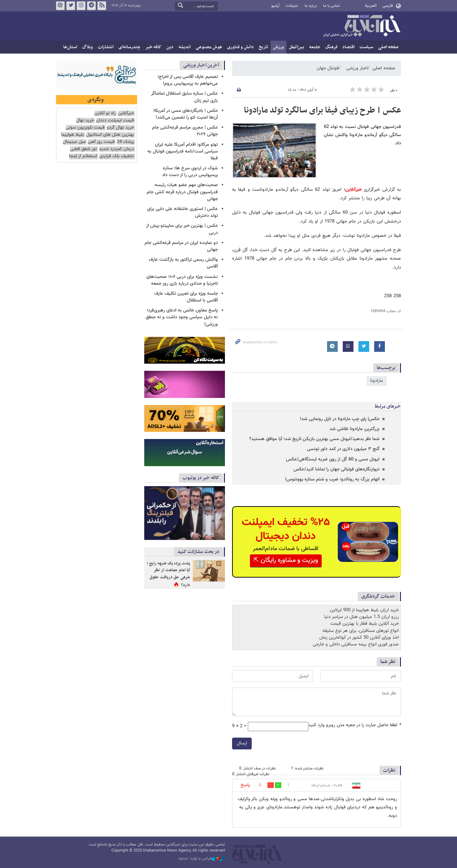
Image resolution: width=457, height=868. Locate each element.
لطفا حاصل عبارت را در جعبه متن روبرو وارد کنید (355, 725)
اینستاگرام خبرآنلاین (81, 6)
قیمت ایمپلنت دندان (115, 121)
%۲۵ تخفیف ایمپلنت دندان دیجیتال (286, 529)
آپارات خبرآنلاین (60, 6)
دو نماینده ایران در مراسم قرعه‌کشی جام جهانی (181, 246)
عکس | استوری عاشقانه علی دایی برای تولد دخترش (182, 212)
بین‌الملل (297, 47)
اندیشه (185, 47)
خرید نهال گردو (120, 128)
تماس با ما (332, 6)
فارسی (388, 6)
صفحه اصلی (388, 47)
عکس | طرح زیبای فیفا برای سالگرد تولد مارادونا (322, 110)
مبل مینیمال (74, 142)
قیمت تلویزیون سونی (85, 128)
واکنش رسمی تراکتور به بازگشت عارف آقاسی (183, 263)
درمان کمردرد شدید (116, 149)
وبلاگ (87, 47)
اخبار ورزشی (357, 68)
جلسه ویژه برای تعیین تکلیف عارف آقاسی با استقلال (186, 297)
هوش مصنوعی (209, 47)
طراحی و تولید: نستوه (202, 859)
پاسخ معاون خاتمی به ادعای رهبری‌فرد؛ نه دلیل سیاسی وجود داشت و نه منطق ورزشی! (182, 317)
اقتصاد (348, 47)
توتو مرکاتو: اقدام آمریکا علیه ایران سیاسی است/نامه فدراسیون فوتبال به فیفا (183, 151)
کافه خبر (153, 47)
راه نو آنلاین (105, 113)
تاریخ (263, 47)
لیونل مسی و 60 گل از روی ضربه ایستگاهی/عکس (333, 459)
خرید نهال (85, 121)
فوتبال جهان (328, 68)
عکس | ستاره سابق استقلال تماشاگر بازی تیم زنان (184, 97)
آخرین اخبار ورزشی (201, 65)
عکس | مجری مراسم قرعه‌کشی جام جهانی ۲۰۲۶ (185, 131)
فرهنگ (331, 47)
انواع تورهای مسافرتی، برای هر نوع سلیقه (361, 631)
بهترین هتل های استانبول (110, 135)
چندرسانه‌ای (129, 47)
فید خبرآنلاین (102, 6)
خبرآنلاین (362, 26)
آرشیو (275, 6)
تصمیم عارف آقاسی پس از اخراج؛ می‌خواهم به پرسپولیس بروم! (188, 80)
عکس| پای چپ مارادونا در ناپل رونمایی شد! (340, 419)
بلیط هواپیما (72, 135)
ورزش (278, 47)
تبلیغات (292, 6)
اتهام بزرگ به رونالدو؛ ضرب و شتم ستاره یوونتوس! (332, 479)
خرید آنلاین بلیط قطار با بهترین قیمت (365, 624)
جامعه (315, 47)
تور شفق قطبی (83, 149)
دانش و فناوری (240, 47)
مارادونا (377, 381)
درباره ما (311, 6)
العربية (371, 6)
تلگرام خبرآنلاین (91, 6)
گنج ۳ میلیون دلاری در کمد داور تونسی (343, 449)
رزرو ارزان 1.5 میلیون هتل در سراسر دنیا (361, 617)
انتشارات (106, 47)
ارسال (242, 743)
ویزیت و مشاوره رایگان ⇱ (286, 560)
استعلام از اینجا (83, 156)
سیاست (366, 47)
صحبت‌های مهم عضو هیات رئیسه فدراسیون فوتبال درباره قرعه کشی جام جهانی (182, 192)
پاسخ (245, 785)
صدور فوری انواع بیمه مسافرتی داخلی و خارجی (356, 644)
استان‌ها (70, 47)
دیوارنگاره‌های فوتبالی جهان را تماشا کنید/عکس (337, 469)
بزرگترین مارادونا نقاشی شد (355, 429)
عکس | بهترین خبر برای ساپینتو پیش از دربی (182, 229)
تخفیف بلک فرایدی (117, 156)
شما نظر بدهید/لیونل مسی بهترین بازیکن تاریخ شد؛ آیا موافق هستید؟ (314, 439)
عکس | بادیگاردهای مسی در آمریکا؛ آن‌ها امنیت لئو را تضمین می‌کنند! (185, 114)
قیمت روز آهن (101, 142)
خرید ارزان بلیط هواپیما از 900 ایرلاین (364, 610)
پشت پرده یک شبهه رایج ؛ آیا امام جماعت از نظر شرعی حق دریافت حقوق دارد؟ (168, 574)
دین (170, 47)
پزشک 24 (125, 142)
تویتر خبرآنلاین (71, 6)
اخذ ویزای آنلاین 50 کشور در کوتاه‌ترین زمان (359, 638)
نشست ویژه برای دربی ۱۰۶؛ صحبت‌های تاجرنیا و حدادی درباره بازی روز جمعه (182, 280)
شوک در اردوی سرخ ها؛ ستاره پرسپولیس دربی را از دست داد (190, 172)
